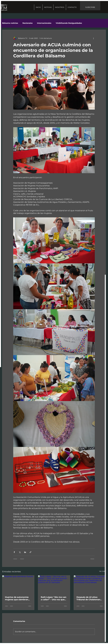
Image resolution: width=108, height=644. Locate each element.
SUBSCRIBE (90, 7)
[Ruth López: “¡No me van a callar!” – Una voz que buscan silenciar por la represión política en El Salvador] (54, 584)
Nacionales (28, 23)
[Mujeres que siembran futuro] (18, 584)
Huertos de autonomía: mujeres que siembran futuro (17, 598)
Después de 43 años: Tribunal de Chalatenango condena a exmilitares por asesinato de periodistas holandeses (90, 598)
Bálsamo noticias (10, 23)
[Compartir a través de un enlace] (30, 552)
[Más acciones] (93, 38)
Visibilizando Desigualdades (69, 23)
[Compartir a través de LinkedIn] (25, 552)
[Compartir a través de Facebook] (14, 552)
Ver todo (102, 571)
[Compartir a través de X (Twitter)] (20, 552)
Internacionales (44, 23)
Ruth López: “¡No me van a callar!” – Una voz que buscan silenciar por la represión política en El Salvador (54, 598)
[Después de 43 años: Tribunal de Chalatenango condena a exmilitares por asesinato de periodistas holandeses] (90, 584)
